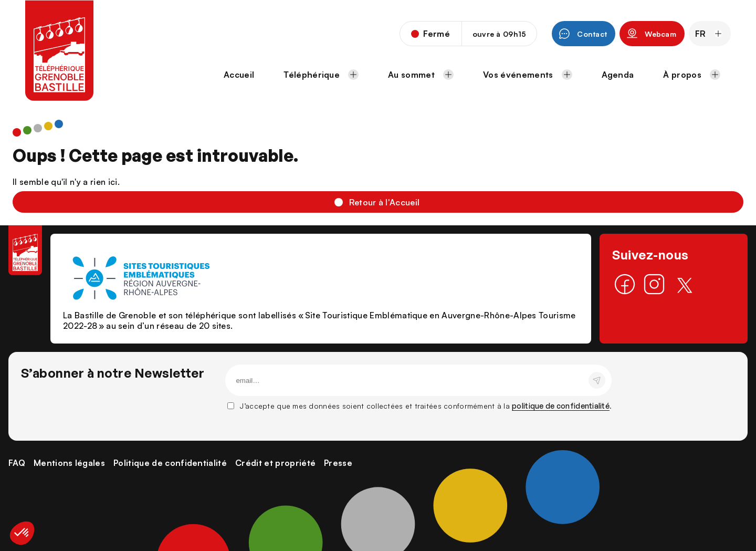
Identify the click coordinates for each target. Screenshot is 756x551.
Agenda (618, 75)
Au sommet (421, 75)
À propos (692, 75)
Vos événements (527, 75)
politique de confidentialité (561, 406)
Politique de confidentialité (170, 463)
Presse (338, 463)
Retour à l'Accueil (385, 202)
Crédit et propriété (275, 463)
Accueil (239, 75)
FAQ (17, 463)
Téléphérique (321, 75)
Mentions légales (69, 463)
